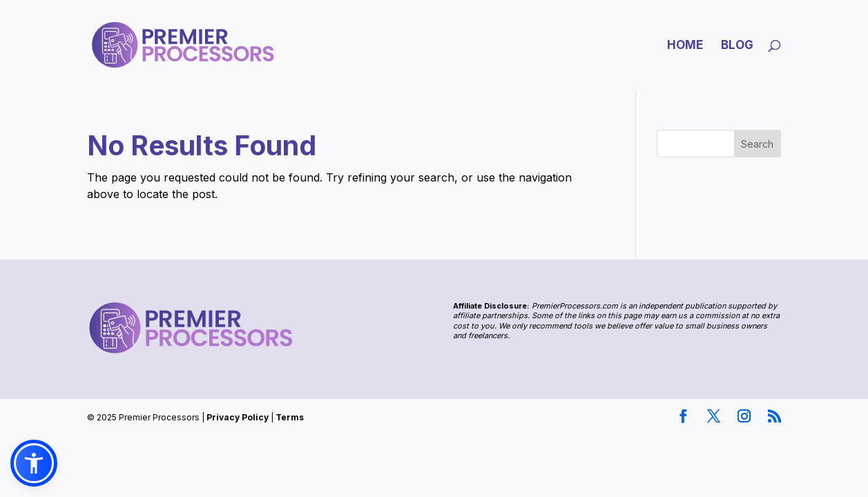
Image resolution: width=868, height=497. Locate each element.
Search (757, 144)
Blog (737, 46)
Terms (290, 417)
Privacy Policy (238, 417)
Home (685, 46)
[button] (34, 463)
